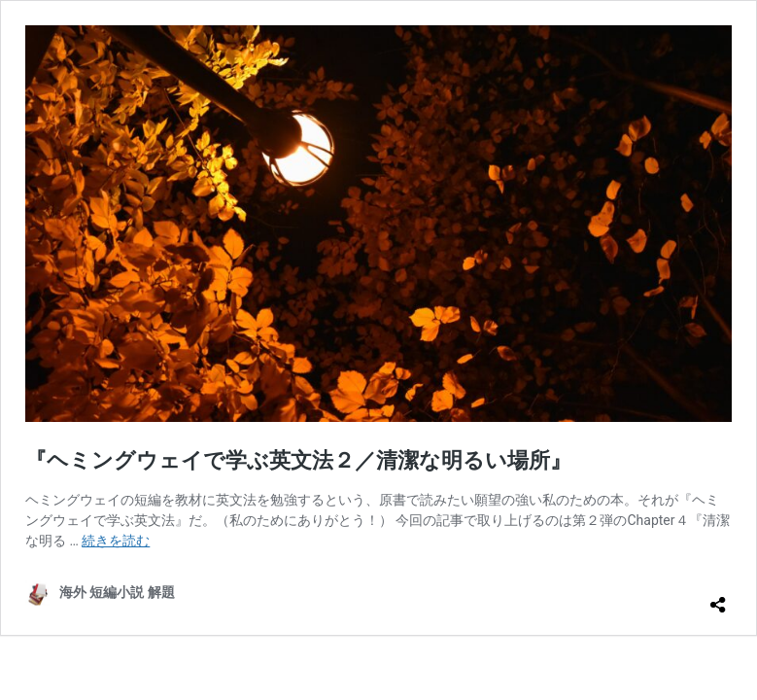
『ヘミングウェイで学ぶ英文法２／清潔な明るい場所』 (298, 460)
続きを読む (116, 541)
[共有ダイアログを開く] (718, 597)
